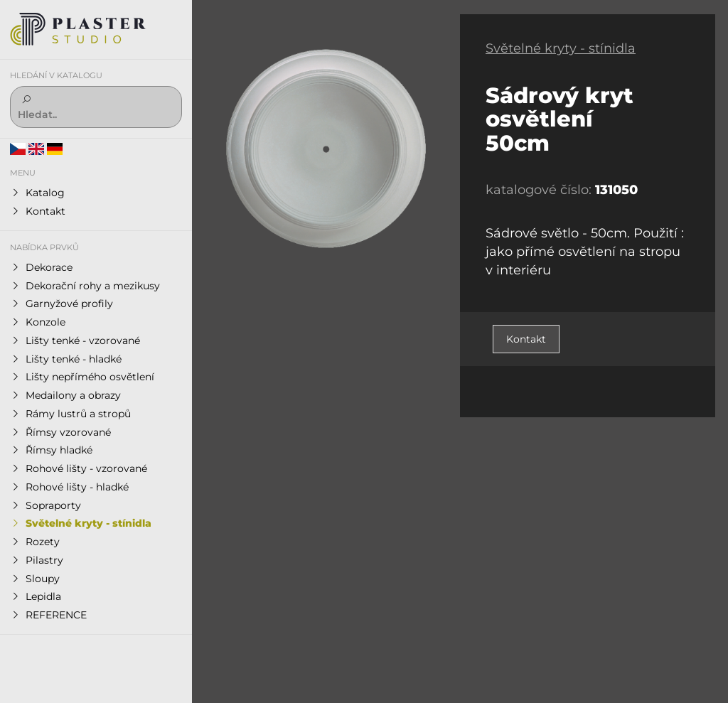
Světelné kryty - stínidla (561, 48)
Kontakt (526, 339)
